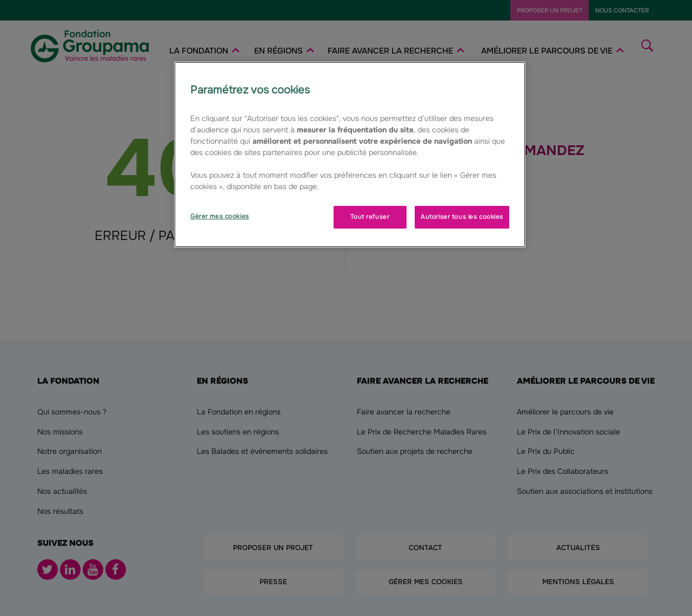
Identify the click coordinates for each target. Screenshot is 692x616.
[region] (350, 155)
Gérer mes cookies (220, 216)
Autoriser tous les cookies (462, 217)
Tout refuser (370, 217)
